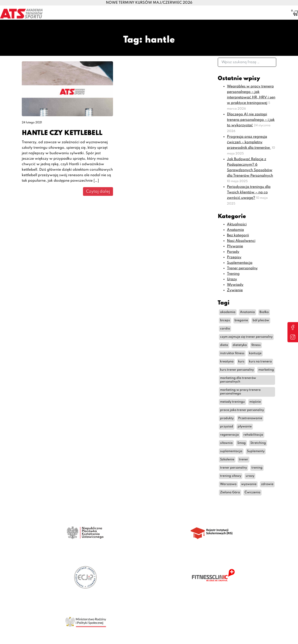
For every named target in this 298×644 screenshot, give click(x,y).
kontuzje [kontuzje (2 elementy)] (255, 353)
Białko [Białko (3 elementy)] (264, 312)
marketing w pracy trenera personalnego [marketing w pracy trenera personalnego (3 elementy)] (240, 392)
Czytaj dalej (98, 191)
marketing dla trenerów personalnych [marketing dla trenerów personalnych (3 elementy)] (238, 380)
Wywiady (235, 285)
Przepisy (234, 257)
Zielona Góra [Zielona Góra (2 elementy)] (230, 492)
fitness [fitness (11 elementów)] (256, 345)
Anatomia (235, 230)
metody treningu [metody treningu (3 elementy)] (232, 402)
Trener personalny (242, 268)
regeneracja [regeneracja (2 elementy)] (229, 435)
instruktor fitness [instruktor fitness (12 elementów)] (232, 353)
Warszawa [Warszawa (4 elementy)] (228, 484)
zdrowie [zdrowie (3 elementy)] (267, 484)
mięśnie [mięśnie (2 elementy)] (255, 402)
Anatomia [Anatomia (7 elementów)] (247, 312)
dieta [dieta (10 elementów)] (224, 345)
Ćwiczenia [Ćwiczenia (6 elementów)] (252, 492)
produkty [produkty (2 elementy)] (227, 418)
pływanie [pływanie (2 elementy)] (245, 427)
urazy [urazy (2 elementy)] (250, 476)
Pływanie (235, 246)
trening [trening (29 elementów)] (257, 468)
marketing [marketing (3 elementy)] (266, 370)
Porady (233, 252)
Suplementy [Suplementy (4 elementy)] (256, 451)
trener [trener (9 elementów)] (244, 459)
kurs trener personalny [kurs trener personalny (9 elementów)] (237, 370)
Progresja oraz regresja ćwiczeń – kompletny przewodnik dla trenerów (249, 142)
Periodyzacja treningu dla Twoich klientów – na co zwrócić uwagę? (249, 192)
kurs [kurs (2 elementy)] (241, 362)
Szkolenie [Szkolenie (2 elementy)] (227, 459)
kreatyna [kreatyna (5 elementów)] (227, 362)
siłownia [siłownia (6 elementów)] (226, 443)
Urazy (232, 279)
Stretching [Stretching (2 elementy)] (258, 443)
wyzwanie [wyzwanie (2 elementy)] (249, 484)
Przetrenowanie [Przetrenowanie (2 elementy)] (250, 418)
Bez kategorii (238, 235)
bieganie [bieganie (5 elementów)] (241, 320)
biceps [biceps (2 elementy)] (225, 320)
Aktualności (237, 224)
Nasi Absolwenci (241, 241)
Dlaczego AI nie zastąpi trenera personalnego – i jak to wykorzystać (251, 120)
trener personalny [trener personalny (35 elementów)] (233, 468)
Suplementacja (240, 263)
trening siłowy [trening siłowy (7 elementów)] (231, 476)
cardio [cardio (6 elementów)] (225, 329)
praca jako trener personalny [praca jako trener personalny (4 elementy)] (242, 410)
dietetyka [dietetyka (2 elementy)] (240, 345)
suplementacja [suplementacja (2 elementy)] (231, 451)
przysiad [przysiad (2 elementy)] (227, 427)
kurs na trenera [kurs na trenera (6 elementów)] (260, 362)
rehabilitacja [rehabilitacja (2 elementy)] (253, 435)
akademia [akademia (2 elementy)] (228, 312)
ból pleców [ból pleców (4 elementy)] (261, 320)
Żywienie (235, 290)
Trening (233, 274)
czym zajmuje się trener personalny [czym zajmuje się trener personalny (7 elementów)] (246, 337)
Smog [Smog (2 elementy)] (241, 443)
